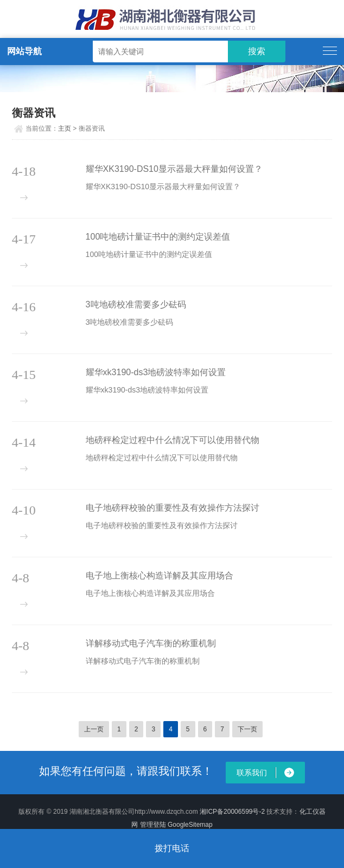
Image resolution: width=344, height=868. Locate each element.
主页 (65, 128)
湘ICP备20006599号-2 (232, 812)
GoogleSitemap (190, 825)
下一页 (247, 729)
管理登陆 (153, 825)
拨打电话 (172, 848)
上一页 (94, 729)
